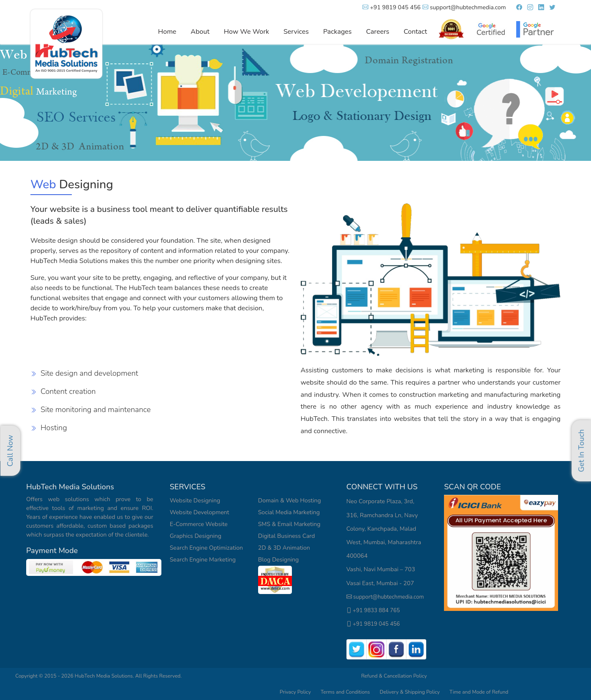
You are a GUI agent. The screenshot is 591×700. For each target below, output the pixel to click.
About (200, 32)
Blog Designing (279, 560)
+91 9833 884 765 (373, 610)
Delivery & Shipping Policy (410, 692)
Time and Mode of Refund (479, 692)
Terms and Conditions (345, 692)
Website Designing (195, 501)
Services (296, 32)
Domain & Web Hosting (290, 501)
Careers (378, 32)
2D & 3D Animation (284, 548)
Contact (415, 32)
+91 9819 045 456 (392, 7)
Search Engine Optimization (206, 548)
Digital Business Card (287, 536)
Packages (338, 32)
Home (167, 32)
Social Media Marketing (289, 512)
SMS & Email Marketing (289, 524)
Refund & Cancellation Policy (394, 676)
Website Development (200, 512)
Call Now (10, 451)
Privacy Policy (295, 692)
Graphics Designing (196, 536)
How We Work (246, 32)
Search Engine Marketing (203, 560)
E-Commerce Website (199, 524)
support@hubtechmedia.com (464, 7)
